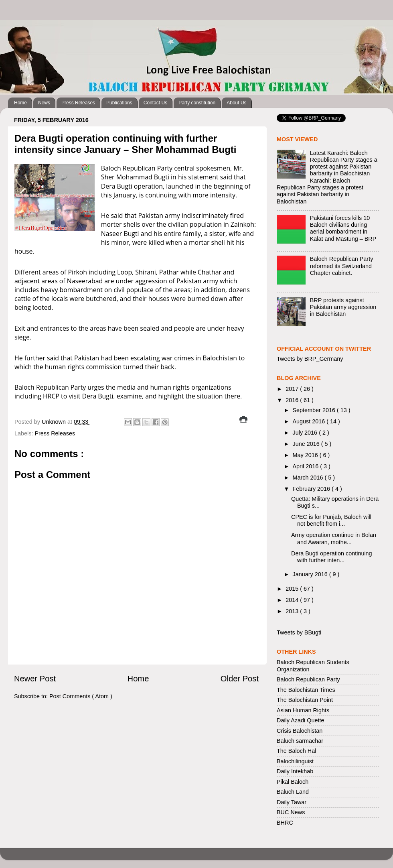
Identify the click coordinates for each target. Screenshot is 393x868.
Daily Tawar (292, 802)
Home (20, 103)
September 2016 (315, 410)
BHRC (285, 823)
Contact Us (155, 103)
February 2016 (312, 489)
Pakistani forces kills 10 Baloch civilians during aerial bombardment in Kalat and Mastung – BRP (343, 228)
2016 (293, 400)
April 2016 (307, 466)
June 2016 (307, 444)
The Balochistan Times (306, 690)
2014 (293, 600)
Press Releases (78, 103)
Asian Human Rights (303, 710)
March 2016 (309, 478)
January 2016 (311, 574)
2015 (293, 589)
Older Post (240, 679)
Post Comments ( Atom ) (81, 696)
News (44, 103)
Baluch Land (293, 792)
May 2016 (306, 455)
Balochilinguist (295, 761)
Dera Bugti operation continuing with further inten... (332, 557)
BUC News (291, 812)
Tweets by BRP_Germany (310, 359)
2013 (293, 611)
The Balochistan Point (305, 700)
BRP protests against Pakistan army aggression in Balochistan (343, 307)
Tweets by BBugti (299, 632)
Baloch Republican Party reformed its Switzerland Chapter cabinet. (342, 266)
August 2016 (310, 421)
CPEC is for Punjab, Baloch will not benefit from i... (331, 520)
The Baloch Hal (296, 751)
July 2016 (306, 433)
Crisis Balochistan (300, 731)
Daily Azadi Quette (300, 720)
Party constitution (197, 103)
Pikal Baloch (293, 782)
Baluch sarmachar (300, 741)
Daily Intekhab (295, 771)
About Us (236, 103)
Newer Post (35, 679)
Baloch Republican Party (308, 679)
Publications (119, 103)
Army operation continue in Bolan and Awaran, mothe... (334, 538)
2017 (293, 389)
